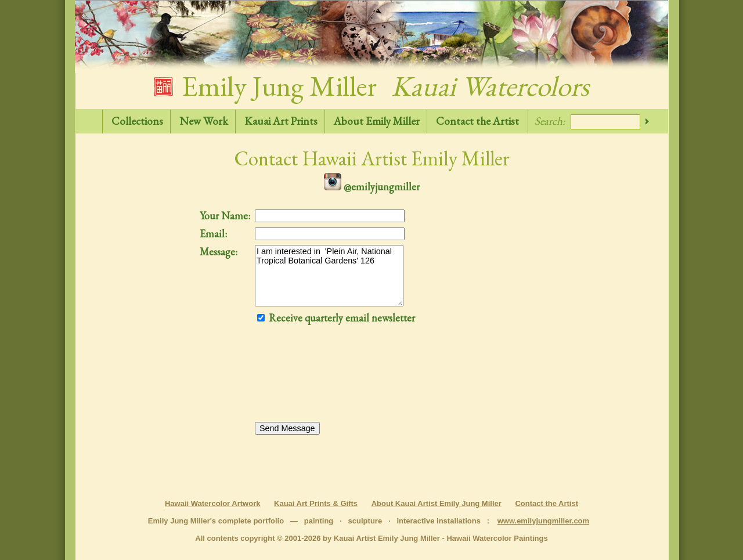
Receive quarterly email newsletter (336, 318)
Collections (137, 121)
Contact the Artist (477, 121)
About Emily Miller (377, 121)
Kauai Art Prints (281, 121)
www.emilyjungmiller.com (543, 521)
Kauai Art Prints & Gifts (316, 503)
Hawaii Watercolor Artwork (212, 503)
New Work (204, 121)
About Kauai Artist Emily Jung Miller (437, 503)
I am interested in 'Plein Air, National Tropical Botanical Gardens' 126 (329, 276)
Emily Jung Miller (371, 86)
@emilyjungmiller (372, 187)
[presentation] (302, 380)
